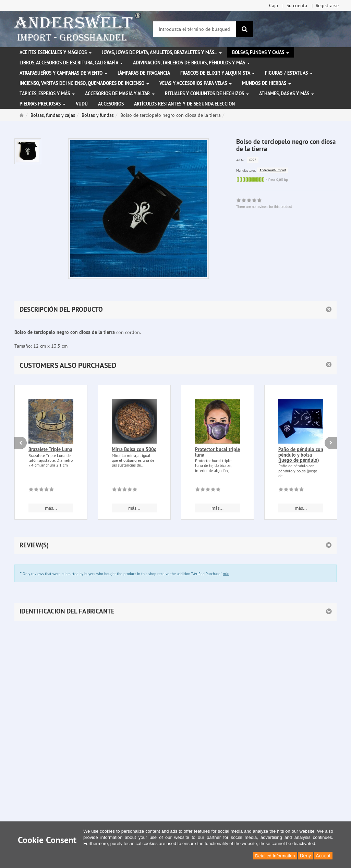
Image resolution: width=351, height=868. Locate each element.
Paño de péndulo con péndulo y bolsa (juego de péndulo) (301, 455)
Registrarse (327, 5)
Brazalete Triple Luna (50, 449)
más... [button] (51, 508)
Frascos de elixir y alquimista (217, 73)
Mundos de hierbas (267, 83)
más (226, 574)
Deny (306, 856)
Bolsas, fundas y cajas (261, 52)
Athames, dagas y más (287, 94)
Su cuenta (297, 5)
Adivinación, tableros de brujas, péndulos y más (191, 63)
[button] (175, 365)
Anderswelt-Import (273, 170)
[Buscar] (245, 29)
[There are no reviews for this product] (41, 491)
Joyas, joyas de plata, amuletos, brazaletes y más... (162, 52)
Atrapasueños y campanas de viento (63, 73)
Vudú (82, 104)
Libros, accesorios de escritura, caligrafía (71, 63)
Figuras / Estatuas (289, 73)
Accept (323, 856)
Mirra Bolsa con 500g (134, 449)
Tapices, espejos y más (47, 94)
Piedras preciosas (43, 104)
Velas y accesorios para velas (196, 83)
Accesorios (111, 104)
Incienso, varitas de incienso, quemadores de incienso (84, 83)
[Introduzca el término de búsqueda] (195, 29)
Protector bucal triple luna (217, 452)
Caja (274, 5)
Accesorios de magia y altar (120, 94)
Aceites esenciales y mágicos (56, 52)
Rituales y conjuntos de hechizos (207, 94)
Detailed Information (275, 856)
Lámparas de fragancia (144, 73)
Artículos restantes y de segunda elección (184, 104)
